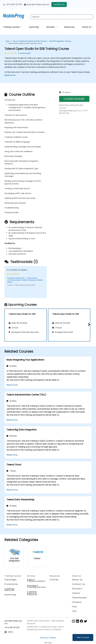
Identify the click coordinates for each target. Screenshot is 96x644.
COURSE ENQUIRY (74, 99)
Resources (69, 27)
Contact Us (59, 4)
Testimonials (79, 598)
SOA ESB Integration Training (60, 41)
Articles (54, 580)
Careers (77, 602)
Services (51, 27)
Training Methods (9, 589)
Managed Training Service (36, 586)
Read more (10, 75)
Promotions (11, 584)
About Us (87, 27)
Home (8, 41)
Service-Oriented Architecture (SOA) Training (30, 41)
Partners (77, 589)
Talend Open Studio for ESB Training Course (25, 43)
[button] (88, 324)
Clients (76, 593)
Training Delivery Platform (32, 593)
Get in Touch (83, 637)
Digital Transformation (36, 580)
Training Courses (11, 27)
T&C (74, 611)
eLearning (34, 27)
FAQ (74, 607)
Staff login (48, 643)
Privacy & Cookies (48, 638)
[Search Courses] (62, 17)
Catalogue (10, 580)
